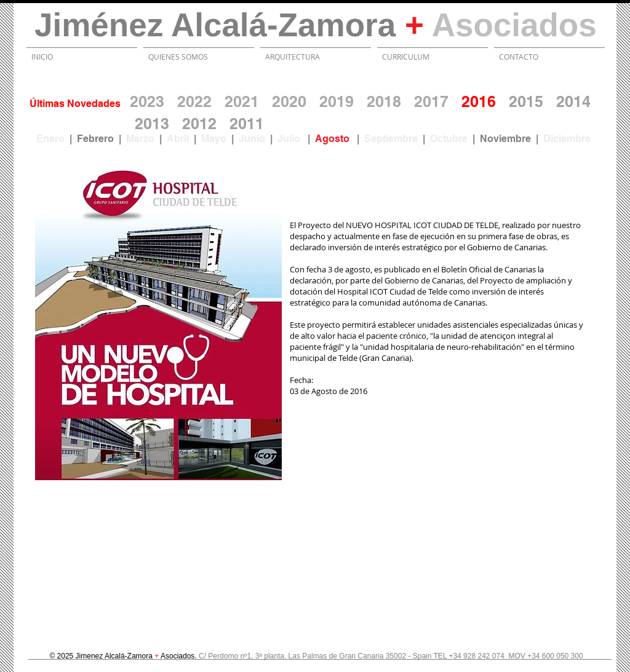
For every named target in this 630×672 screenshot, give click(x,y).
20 (238, 124)
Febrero (95, 139)
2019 (337, 101)
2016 (479, 101)
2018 (384, 101)
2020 (289, 101)
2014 (573, 101)
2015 (526, 101)
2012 (199, 124)
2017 (431, 101)
